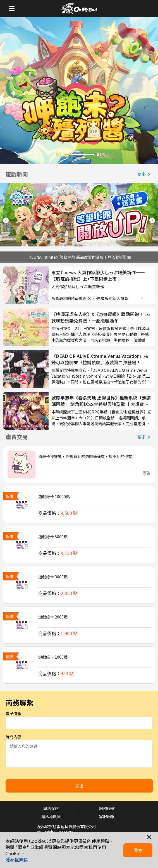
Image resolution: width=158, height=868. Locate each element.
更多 (145, 174)
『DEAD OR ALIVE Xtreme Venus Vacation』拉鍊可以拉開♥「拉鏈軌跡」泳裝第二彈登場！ (100, 359)
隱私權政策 (51, 816)
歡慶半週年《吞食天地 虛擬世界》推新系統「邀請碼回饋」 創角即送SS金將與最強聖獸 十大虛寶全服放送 (101, 401)
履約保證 (51, 808)
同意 (138, 850)
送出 (79, 786)
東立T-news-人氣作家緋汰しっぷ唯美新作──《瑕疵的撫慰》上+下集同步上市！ (98, 276)
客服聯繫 (107, 816)
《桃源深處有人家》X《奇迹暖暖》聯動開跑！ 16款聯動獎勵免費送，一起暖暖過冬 (100, 317)
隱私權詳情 (17, 859)
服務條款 (107, 808)
